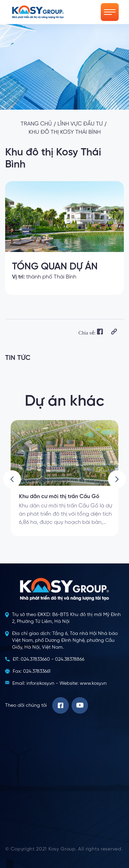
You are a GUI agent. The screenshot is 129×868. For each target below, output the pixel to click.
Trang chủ (36, 124)
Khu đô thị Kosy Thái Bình (65, 132)
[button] (12, 479)
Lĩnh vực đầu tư (80, 124)
